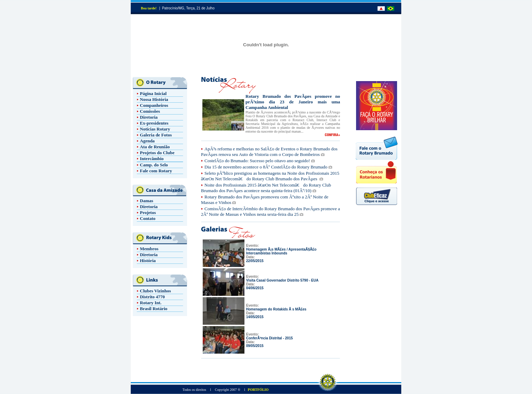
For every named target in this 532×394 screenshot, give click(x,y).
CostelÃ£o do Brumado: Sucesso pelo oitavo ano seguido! (257, 161)
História (148, 261)
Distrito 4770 (152, 297)
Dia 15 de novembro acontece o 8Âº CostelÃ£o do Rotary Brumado (266, 167)
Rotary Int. (151, 303)
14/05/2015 (255, 317)
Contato (148, 218)
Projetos (148, 212)
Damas (146, 201)
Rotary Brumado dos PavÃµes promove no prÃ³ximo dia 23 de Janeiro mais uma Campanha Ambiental (293, 102)
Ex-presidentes (154, 123)
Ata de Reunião (155, 147)
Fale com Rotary (156, 171)
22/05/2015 (255, 261)
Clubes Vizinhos (155, 291)
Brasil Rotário (154, 309)
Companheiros (154, 105)
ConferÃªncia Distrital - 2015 (269, 338)
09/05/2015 (255, 346)
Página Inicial (153, 93)
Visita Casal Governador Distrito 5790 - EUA (282, 280)
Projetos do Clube (157, 153)
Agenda (147, 141)
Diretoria (149, 117)
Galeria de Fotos (156, 135)
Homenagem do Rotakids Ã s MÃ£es (276, 309)
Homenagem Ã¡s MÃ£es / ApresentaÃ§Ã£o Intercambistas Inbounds (281, 251)
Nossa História (154, 99)
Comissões (150, 111)
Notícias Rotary (155, 129)
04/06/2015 (255, 288)
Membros (149, 249)
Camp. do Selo (154, 165)
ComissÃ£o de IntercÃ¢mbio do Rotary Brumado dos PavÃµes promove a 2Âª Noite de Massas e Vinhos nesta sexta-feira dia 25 (271, 211)
